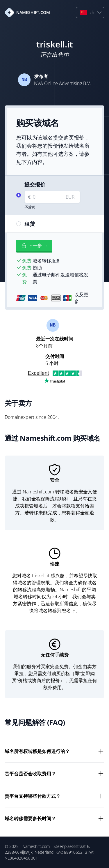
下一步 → (34, 246)
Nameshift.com (36, 846)
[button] (90, 13)
